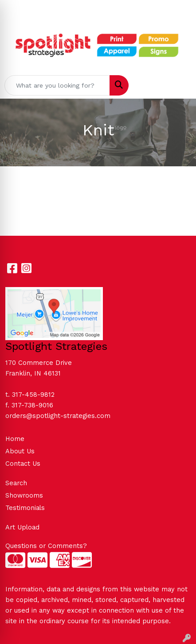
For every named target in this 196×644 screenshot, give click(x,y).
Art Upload (22, 527)
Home (15, 439)
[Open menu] (178, 85)
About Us (20, 451)
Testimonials (25, 508)
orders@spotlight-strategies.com (58, 416)
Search (16, 483)
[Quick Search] (57, 85)
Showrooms (24, 495)
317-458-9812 (33, 395)
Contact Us (23, 464)
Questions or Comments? (46, 546)
